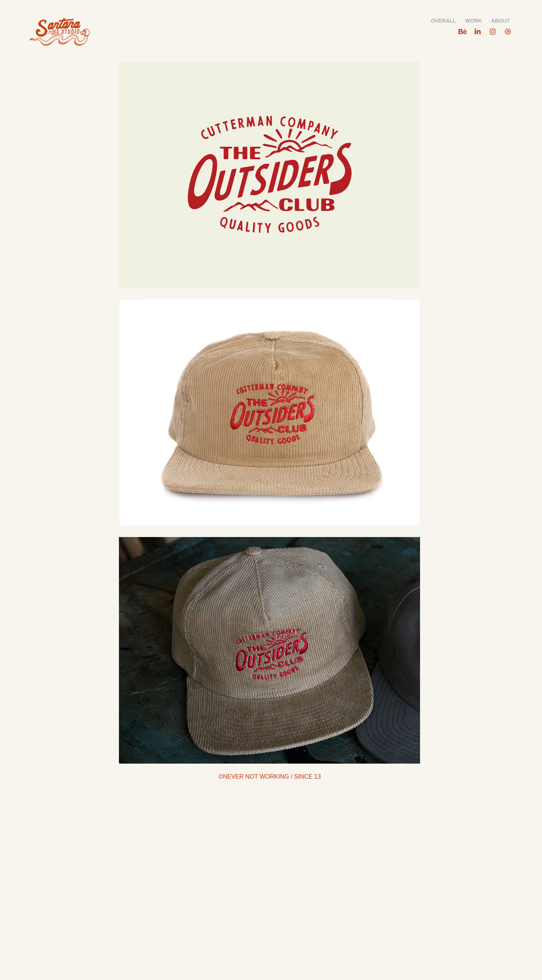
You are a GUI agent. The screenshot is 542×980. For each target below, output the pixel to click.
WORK (473, 21)
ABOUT (501, 21)
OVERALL (443, 21)
